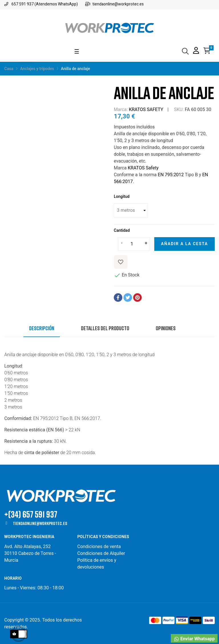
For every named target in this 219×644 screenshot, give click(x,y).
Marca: (121, 109)
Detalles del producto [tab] (105, 328)
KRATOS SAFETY (146, 109)
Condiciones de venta (100, 546)
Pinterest (137, 298)
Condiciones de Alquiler (101, 553)
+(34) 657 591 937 (31, 514)
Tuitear (128, 298)
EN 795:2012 (171, 175)
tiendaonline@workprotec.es (40, 523)
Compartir (118, 298)
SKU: (179, 109)
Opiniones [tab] (166, 328)
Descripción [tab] (42, 328)
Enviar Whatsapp (194, 639)
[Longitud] (131, 210)
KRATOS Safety (143, 168)
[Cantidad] (134, 244)
